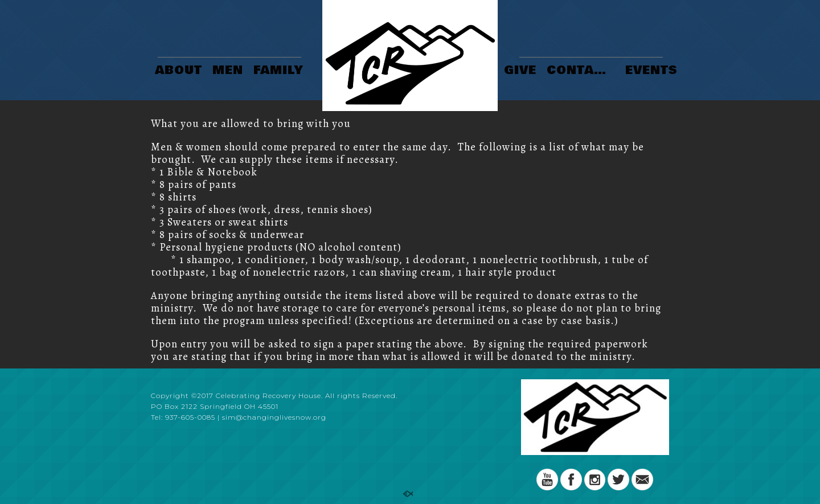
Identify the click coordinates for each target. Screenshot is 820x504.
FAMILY (278, 71)
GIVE (520, 71)
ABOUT (179, 71)
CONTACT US (582, 71)
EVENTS (651, 71)
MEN (228, 71)
